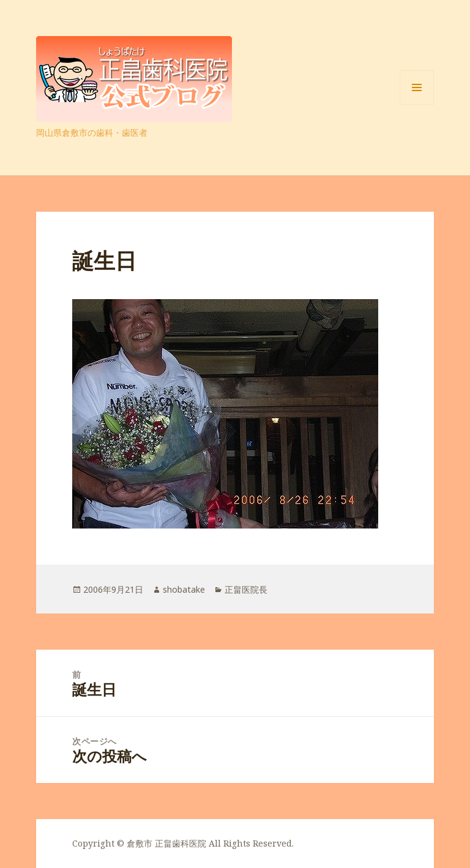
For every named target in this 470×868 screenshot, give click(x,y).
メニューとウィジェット (417, 104)
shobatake (184, 589)
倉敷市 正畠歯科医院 (166, 843)
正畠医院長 (246, 589)
